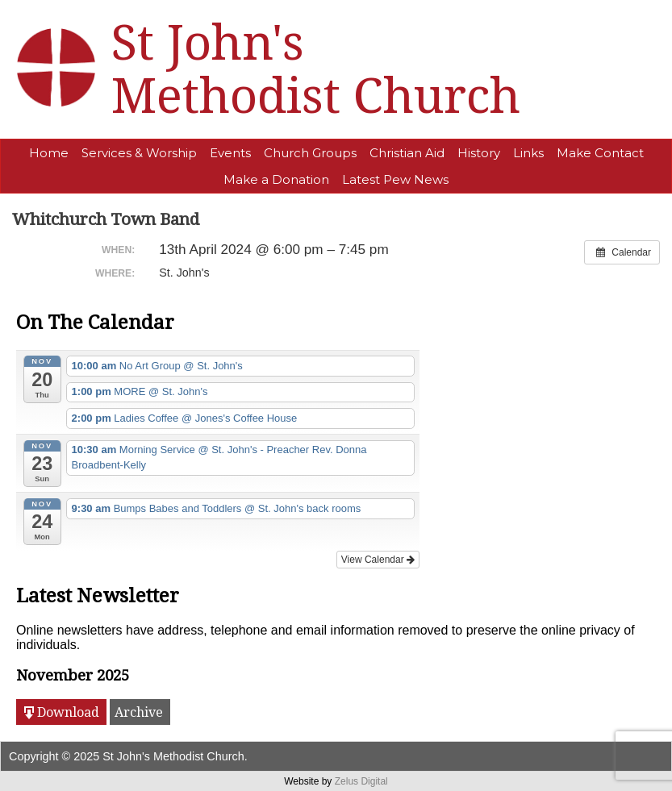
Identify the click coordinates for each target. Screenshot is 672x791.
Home (49, 153)
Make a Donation (276, 179)
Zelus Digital (361, 781)
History (479, 153)
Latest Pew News (395, 179)
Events (230, 153)
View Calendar (378, 560)
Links (528, 153)
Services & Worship (139, 153)
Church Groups (310, 153)
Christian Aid (407, 153)
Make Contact (600, 153)
